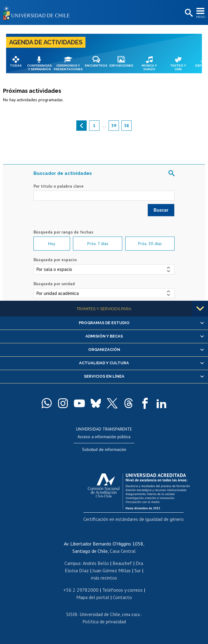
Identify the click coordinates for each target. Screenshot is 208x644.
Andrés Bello (96, 563)
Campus (73, 563)
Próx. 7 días (98, 244)
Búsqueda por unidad (54, 284)
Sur (138, 570)
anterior (81, 126)
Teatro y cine (178, 67)
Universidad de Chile (100, 614)
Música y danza (149, 67)
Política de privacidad (104, 621)
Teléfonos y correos (122, 590)
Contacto (122, 597)
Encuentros (96, 66)
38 (127, 126)
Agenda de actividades (46, 42)
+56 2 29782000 (81, 590)
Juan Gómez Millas (112, 570)
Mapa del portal (93, 597)
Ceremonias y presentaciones (68, 67)
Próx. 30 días (150, 244)
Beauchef (122, 563)
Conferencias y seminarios (39, 67)
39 (114, 126)
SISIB (72, 614)
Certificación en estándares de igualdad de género (133, 519)
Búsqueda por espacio (55, 260)
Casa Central (123, 551)
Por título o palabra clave (59, 186)
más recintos (104, 578)
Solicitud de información (104, 449)
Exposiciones (121, 66)
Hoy (52, 244)
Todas (16, 66)
